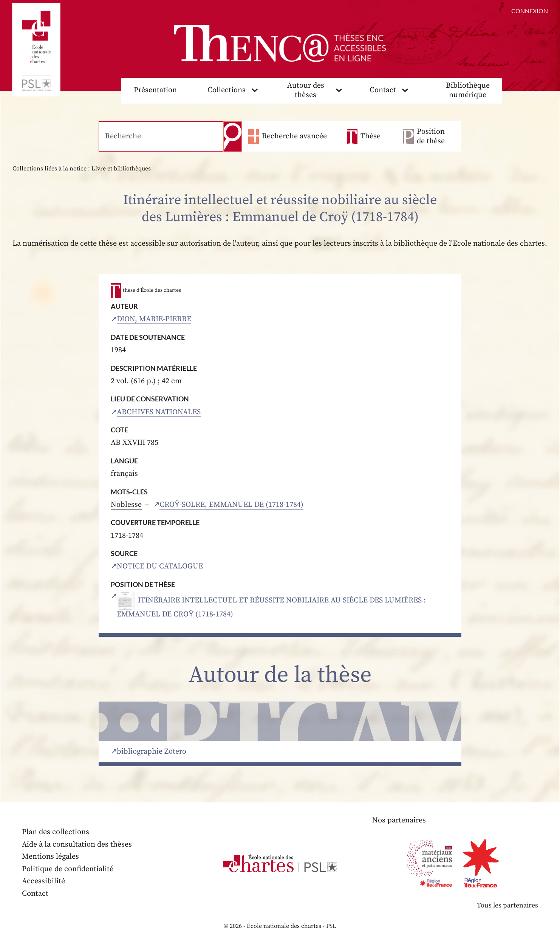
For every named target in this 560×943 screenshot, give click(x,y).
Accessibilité (43, 881)
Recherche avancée (294, 136)
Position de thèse (431, 136)
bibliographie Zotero (152, 752)
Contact (383, 90)
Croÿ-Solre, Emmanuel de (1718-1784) (231, 505)
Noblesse (126, 505)
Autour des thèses (306, 90)
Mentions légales (50, 857)
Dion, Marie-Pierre (154, 319)
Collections (227, 90)
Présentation (155, 90)
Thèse (370, 136)
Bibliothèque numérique (468, 90)
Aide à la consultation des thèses (77, 845)
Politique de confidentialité (68, 869)
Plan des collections (56, 832)
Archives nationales (159, 412)
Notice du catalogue (160, 566)
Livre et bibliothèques (121, 169)
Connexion (530, 11)
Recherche (233, 136)
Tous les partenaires (507, 905)
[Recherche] (161, 136)
